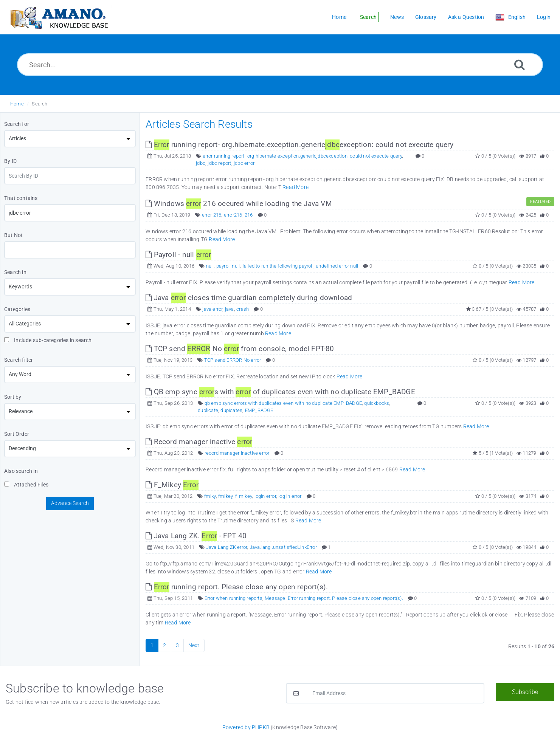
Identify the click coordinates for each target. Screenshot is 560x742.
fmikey (225, 496)
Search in (15, 272)
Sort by (13, 397)
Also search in (21, 471)
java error (212, 309)
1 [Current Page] (152, 645)
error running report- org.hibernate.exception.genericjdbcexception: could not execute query (302, 156)
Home (17, 104)
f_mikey (244, 496)
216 (249, 215)
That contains (21, 198)
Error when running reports (233, 598)
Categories (17, 309)
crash (243, 309)
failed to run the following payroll (278, 266)
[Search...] (280, 65)
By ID (10, 161)
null (210, 266)
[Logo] (59, 17)
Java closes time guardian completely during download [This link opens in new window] (249, 298)
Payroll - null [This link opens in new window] (178, 255)
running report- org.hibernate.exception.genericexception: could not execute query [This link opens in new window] (299, 145)
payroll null (228, 266)
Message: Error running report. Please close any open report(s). (334, 598)
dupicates (231, 410)
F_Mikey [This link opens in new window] (172, 485)
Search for (17, 124)
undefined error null (337, 266)
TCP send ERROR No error (233, 360)
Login (544, 17)
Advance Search (70, 503)
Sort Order (17, 434)
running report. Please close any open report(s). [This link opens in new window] (237, 587)
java (230, 309)
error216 (233, 215)
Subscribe (525, 692)
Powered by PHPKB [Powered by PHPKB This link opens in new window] (246, 727)
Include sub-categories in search (48, 340)
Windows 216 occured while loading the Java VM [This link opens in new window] (239, 204)
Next (194, 645)
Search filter (19, 360)
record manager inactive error (237, 453)
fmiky (210, 496)
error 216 (212, 215)
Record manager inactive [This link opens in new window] (199, 442)
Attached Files (26, 485)
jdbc (201, 163)
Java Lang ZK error (227, 547)
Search (40, 104)
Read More (296, 187)
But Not (13, 235)
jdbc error (244, 163)
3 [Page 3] (177, 645)
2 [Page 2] (164, 645)
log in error (290, 496)
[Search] (520, 64)
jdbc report (219, 163)
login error (265, 496)
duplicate (208, 410)
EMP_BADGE (259, 410)
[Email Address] (385, 693)
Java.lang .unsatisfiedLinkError (283, 547)
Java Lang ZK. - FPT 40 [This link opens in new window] (196, 536)
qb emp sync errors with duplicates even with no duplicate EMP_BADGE (283, 403)
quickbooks (377, 403)
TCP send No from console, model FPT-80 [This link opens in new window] (240, 349)
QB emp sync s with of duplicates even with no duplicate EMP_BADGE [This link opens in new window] (280, 392)
